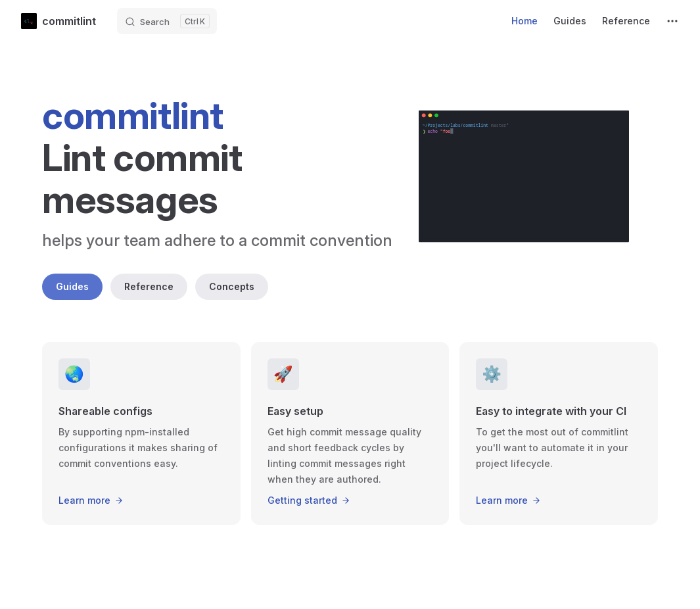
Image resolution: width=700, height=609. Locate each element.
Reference (149, 286)
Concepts (232, 286)
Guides (72, 286)
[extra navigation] (672, 21)
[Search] (167, 21)
